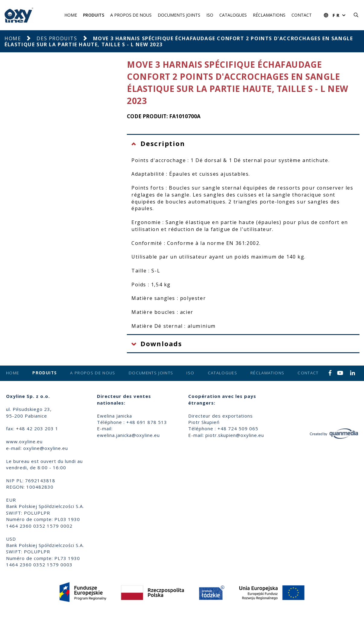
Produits (94, 15)
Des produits (57, 38)
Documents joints (179, 15)
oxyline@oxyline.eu (46, 448)
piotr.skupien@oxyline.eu (235, 435)
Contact (302, 15)
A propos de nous (131, 15)
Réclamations (269, 15)
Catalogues (233, 15)
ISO (210, 15)
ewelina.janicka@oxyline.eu (128, 435)
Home (71, 15)
